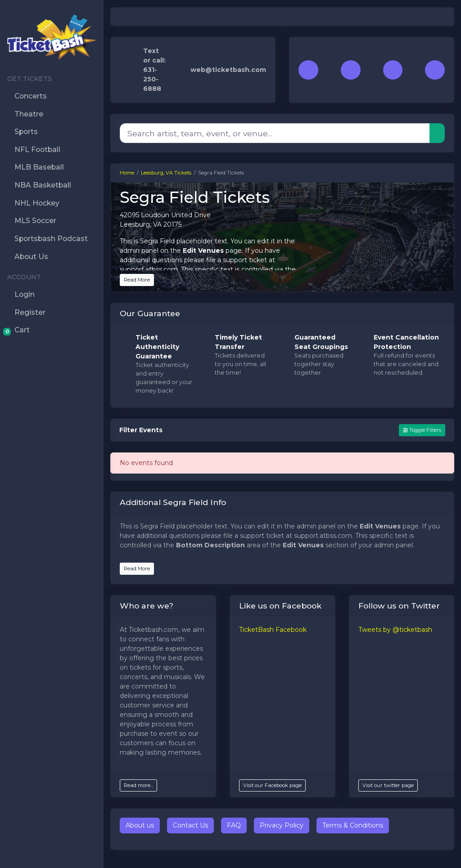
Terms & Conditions (353, 825)
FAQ (234, 825)
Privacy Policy (282, 825)
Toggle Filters (422, 430)
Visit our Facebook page (272, 785)
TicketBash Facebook (273, 630)
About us (140, 825)
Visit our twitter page (388, 785)
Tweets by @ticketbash (395, 630)
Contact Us (190, 825)
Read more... (138, 785)
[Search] (275, 133)
